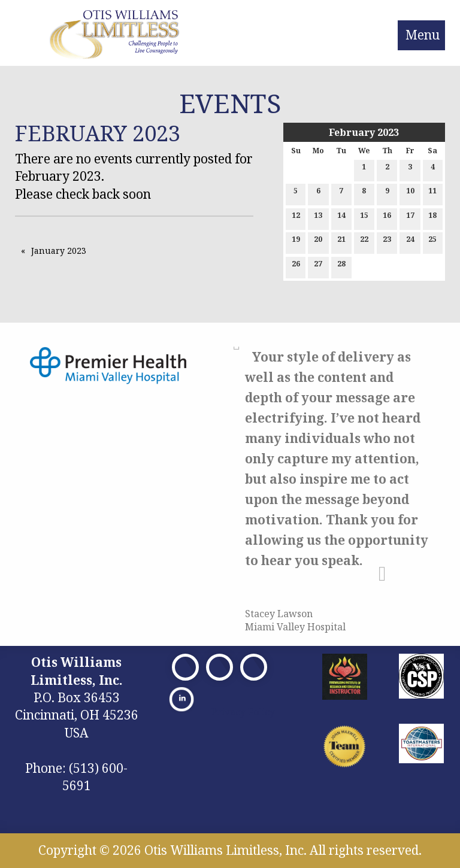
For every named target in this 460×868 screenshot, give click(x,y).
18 (432, 218)
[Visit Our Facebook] (185, 667)
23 (387, 242)
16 (387, 218)
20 (318, 242)
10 (410, 193)
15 (364, 218)
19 (296, 242)
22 (364, 242)
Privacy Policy (243, 712)
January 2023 (59, 251)
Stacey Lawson (279, 614)
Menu (423, 35)
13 (318, 218)
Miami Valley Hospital (295, 627)
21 (341, 242)
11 (432, 193)
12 (296, 218)
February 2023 (364, 132)
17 (410, 218)
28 (341, 266)
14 (341, 218)
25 (432, 242)
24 (410, 242)
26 (296, 266)
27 (318, 266)
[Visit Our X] (220, 667)
